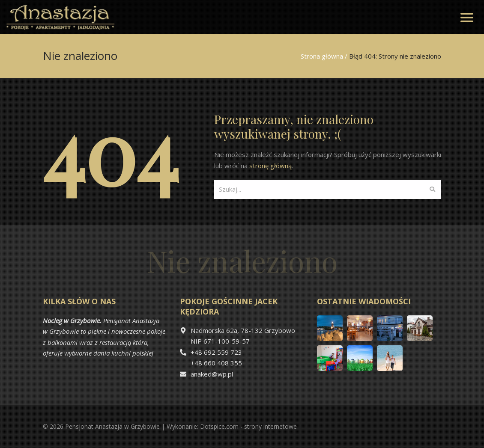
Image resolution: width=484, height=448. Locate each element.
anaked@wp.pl (212, 374)
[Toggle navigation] (467, 17)
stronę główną (270, 166)
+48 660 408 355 (216, 363)
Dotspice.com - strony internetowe (248, 426)
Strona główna (322, 56)
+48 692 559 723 (216, 352)
